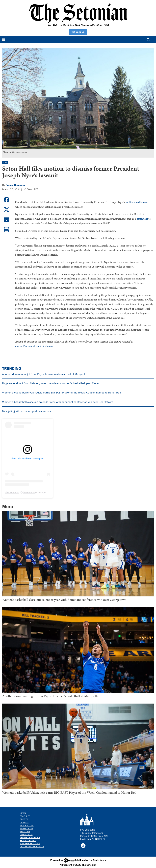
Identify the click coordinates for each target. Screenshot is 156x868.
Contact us (26, 834)
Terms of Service (30, 837)
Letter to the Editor (32, 846)
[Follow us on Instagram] (83, 845)
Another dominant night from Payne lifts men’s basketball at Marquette (45, 373)
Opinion (24, 822)
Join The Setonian (30, 843)
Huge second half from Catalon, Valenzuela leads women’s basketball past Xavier (51, 383)
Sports (24, 819)
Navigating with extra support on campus (27, 411)
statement (142, 218)
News (5, 163)
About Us (25, 831)
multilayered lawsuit (137, 202)
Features (25, 816)
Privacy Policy (28, 840)
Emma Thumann (15, 185)
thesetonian (29, 492)
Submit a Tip (27, 828)
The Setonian (12, 492)
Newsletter (27, 825)
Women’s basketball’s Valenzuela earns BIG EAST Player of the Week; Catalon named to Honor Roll (61, 392)
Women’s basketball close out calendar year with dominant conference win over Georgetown (58, 402)
